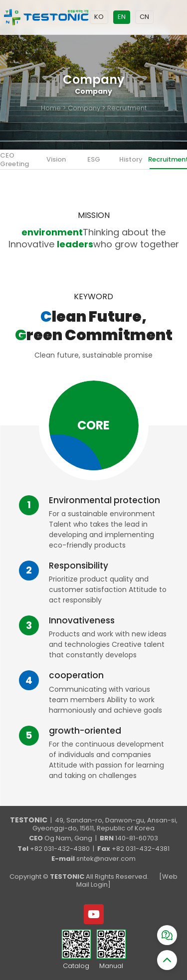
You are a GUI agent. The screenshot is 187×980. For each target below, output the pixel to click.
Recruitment (168, 159)
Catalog (76, 966)
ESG (94, 159)
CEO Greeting (14, 159)
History (131, 159)
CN (144, 17)
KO (99, 17)
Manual (111, 966)
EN (122, 17)
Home (51, 108)
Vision (56, 159)
